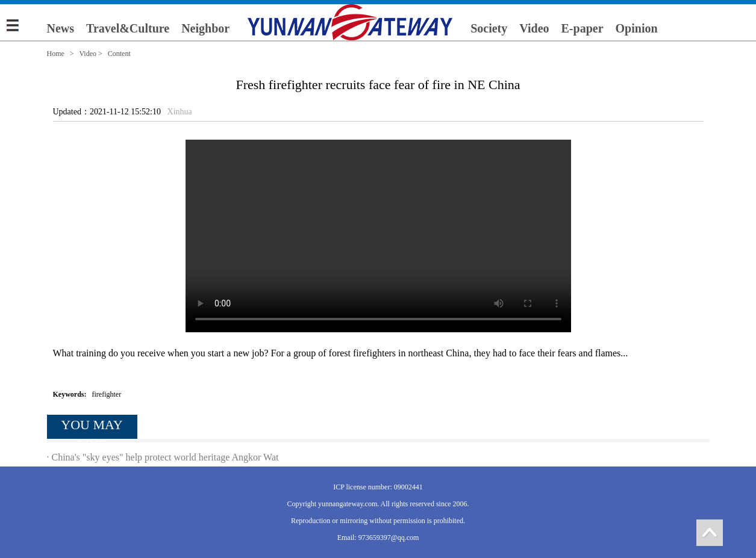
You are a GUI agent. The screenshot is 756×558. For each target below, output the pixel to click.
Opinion (637, 28)
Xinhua (180, 112)
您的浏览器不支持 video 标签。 (378, 236)
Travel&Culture (128, 28)
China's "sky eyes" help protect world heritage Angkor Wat (165, 457)
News (61, 28)
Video (534, 28)
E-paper (583, 28)
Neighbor (205, 28)
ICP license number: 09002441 (378, 487)
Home (56, 54)
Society (489, 28)
